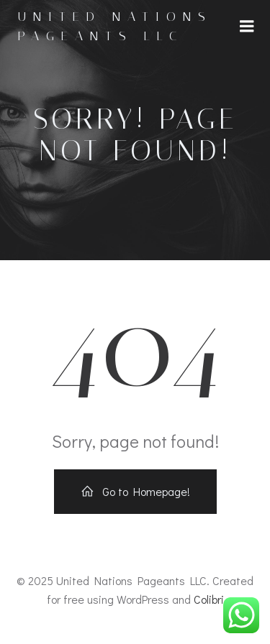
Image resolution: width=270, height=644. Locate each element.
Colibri (209, 599)
